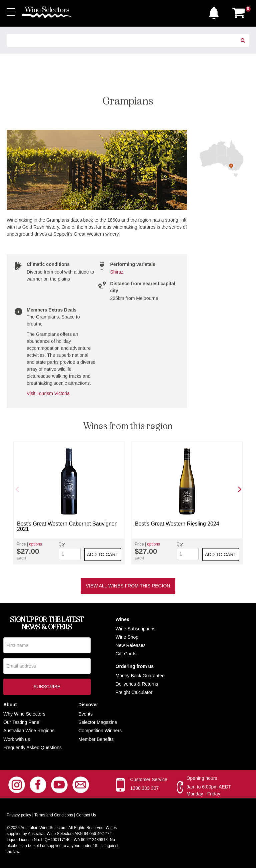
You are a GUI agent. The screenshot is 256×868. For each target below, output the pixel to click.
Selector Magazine (98, 722)
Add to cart (103, 554)
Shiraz (117, 272)
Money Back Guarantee (140, 676)
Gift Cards (126, 654)
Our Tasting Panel (22, 722)
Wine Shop (127, 637)
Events (85, 714)
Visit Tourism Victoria (48, 393)
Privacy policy (19, 815)
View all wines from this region (128, 586)
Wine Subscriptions (136, 629)
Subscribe (47, 687)
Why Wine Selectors (24, 714)
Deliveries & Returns (137, 684)
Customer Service (149, 779)
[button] (216, 11)
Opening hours (202, 778)
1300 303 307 (145, 788)
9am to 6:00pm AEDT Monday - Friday (209, 790)
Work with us (17, 739)
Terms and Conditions (54, 815)
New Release (129, 645)
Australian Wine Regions (29, 731)
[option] (69, 503)
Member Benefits (96, 739)
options (35, 544)
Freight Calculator (134, 692)
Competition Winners (100, 731)
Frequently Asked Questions (32, 748)
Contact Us (86, 815)
